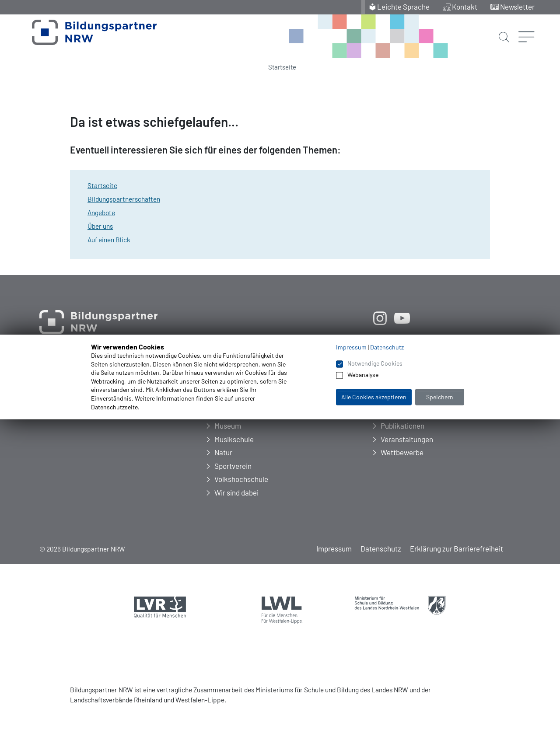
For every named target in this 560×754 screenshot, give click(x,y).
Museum (228, 426)
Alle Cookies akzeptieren (374, 397)
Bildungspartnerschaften (124, 199)
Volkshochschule (241, 479)
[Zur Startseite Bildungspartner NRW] (84, 37)
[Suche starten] (504, 30)
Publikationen (402, 426)
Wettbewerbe (402, 452)
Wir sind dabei (236, 492)
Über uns (100, 226)
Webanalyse (363, 375)
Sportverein (233, 466)
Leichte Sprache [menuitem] (403, 7)
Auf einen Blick (109, 240)
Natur (223, 452)
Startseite (282, 67)
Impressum (334, 548)
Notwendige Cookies (375, 363)
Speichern (440, 397)
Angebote (101, 213)
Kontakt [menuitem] (465, 7)
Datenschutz (381, 548)
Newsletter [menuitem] (517, 7)
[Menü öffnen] (527, 24)
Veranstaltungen (407, 439)
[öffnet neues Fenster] (380, 318)
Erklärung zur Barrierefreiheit (457, 548)
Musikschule (234, 439)
